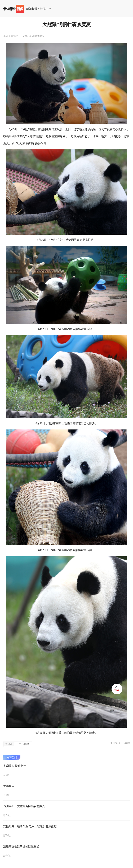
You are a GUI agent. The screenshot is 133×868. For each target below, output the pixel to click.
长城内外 (46, 9)
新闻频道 (32, 9)
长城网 (9, 9)
